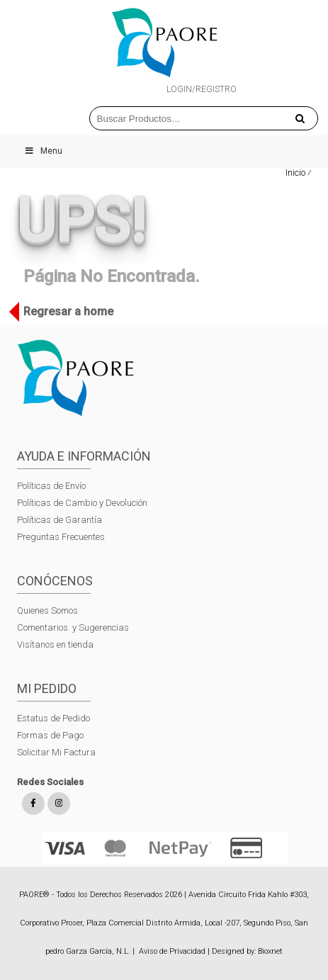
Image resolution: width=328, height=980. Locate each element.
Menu (43, 151)
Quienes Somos (47, 610)
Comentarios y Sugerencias (73, 627)
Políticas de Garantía (61, 520)
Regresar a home (65, 312)
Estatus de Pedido (53, 718)
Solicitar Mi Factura (56, 752)
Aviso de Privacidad (172, 951)
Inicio (295, 173)
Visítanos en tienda (55, 644)
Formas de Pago (50, 735)
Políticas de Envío (51, 486)
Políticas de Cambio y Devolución (82, 503)
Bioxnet (270, 951)
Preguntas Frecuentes (61, 537)
